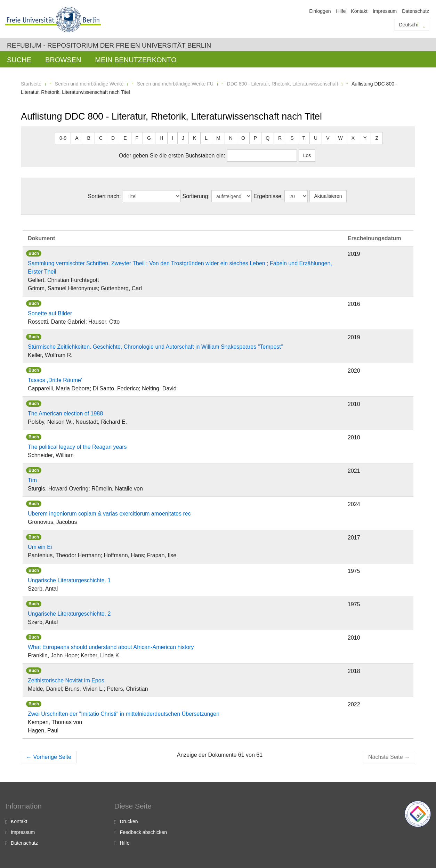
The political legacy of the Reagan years (77, 447)
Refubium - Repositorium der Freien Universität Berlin (109, 45)
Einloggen (320, 11)
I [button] (172, 138)
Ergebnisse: (268, 196)
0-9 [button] (63, 138)
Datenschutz (415, 11)
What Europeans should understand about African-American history (111, 647)
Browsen (63, 60)
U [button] (316, 138)
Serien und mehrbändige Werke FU (175, 84)
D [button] (113, 138)
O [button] (243, 138)
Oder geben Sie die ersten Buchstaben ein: (172, 156)
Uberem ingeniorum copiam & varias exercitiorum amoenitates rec (109, 514)
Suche (19, 60)
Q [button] (268, 138)
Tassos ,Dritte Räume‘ (55, 380)
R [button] (280, 138)
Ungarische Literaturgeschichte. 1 (69, 580)
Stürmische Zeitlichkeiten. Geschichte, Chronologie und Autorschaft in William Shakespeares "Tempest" (155, 347)
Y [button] (365, 138)
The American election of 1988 (65, 413)
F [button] (137, 138)
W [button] (341, 138)
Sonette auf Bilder (50, 313)
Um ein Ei (40, 547)
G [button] (149, 138)
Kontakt (359, 11)
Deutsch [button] (412, 25)
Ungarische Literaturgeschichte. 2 (69, 614)
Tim (32, 480)
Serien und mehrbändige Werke (89, 84)
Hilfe (341, 11)
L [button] (206, 138)
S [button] (292, 138)
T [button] (304, 138)
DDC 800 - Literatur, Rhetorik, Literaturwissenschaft (283, 84)
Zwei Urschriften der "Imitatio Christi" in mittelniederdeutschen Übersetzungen (124, 714)
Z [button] (377, 138)
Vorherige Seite (49, 757)
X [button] (353, 138)
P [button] (255, 138)
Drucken (129, 821)
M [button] (218, 138)
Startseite (31, 84)
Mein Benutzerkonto (136, 60)
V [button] (328, 138)
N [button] (231, 138)
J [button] (183, 138)
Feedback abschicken (143, 832)
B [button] (89, 138)
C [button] (101, 138)
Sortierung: (196, 196)
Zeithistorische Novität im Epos (66, 680)
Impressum (385, 11)
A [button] (77, 138)
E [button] (125, 138)
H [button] (161, 138)
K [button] (195, 138)
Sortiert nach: (104, 196)
